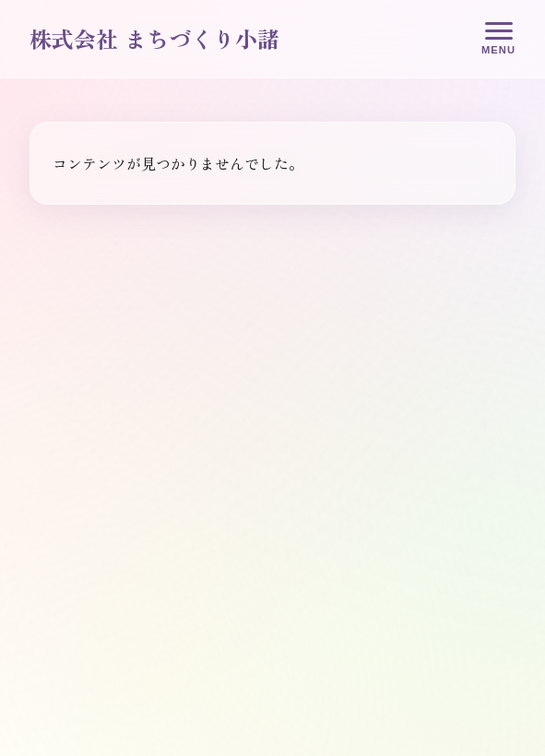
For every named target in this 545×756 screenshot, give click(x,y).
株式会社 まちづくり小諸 (154, 38)
